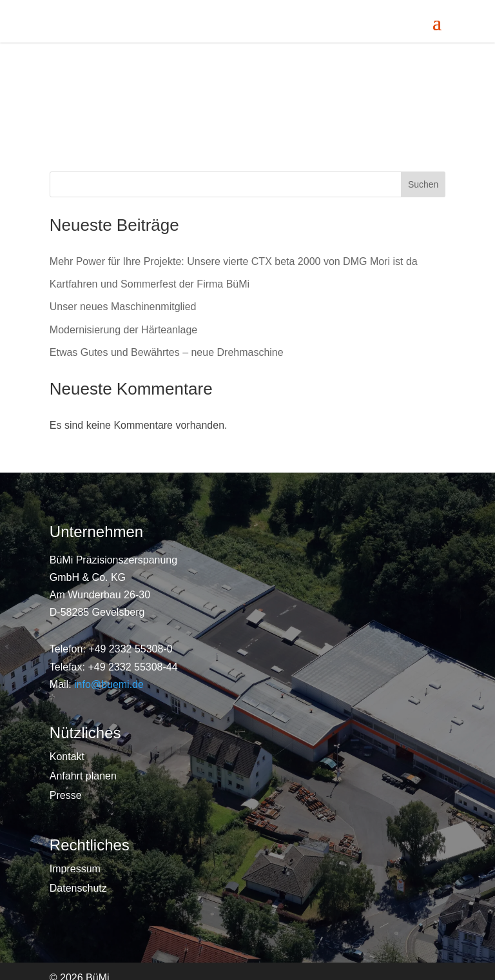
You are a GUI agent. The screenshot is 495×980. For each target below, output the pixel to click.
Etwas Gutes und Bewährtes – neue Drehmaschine (167, 352)
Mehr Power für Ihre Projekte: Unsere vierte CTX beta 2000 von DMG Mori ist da (234, 261)
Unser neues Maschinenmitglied (123, 307)
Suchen (423, 184)
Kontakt (67, 757)
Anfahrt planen (83, 777)
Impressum (75, 869)
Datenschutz (78, 889)
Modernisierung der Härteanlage (123, 330)
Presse (66, 796)
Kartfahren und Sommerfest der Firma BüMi (150, 284)
